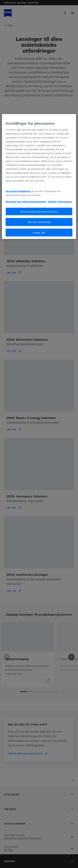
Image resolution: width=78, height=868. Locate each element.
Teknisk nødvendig (39, 222)
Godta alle (39, 232)
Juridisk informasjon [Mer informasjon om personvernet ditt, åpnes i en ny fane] (60, 202)
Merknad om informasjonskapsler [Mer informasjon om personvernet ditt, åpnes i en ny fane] (26, 202)
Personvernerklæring (18, 191)
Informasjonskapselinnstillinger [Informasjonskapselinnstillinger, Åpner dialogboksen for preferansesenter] (39, 212)
